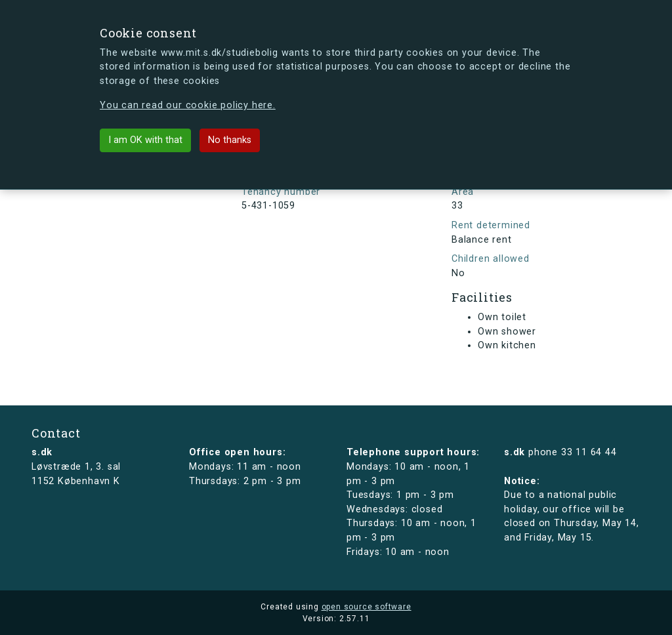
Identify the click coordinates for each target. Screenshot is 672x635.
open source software (367, 607)
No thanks (230, 140)
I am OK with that (145, 140)
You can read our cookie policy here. (188, 105)
